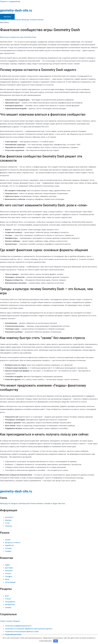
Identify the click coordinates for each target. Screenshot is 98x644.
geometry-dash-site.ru (16, 10)
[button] (49, 22)
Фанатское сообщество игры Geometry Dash (18, 37)
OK (56, 641)
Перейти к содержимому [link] (10, 1)
